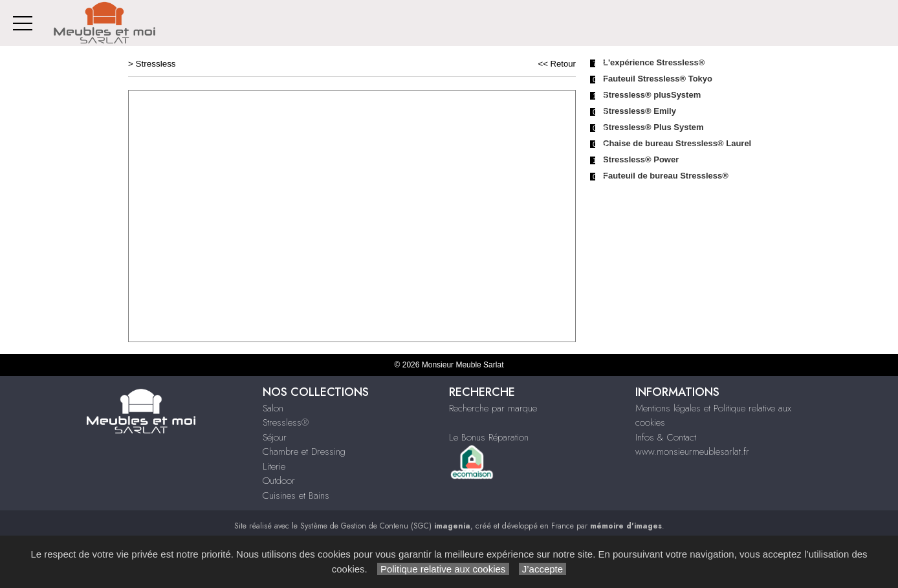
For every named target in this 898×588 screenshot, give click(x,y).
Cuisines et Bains (296, 495)
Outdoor (279, 481)
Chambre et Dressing (304, 452)
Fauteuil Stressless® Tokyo (658, 79)
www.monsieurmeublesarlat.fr (692, 452)
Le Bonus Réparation (489, 437)
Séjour (275, 437)
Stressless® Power (641, 159)
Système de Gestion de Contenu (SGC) (385, 526)
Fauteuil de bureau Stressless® (666, 176)
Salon (273, 408)
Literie (274, 466)
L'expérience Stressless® (654, 62)
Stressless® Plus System (653, 127)
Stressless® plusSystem (652, 95)
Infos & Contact (666, 437)
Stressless (156, 64)
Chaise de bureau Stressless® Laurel (677, 143)
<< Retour (557, 64)
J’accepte (543, 569)
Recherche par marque (493, 408)
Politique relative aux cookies (443, 569)
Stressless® (286, 422)
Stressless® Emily (640, 111)
